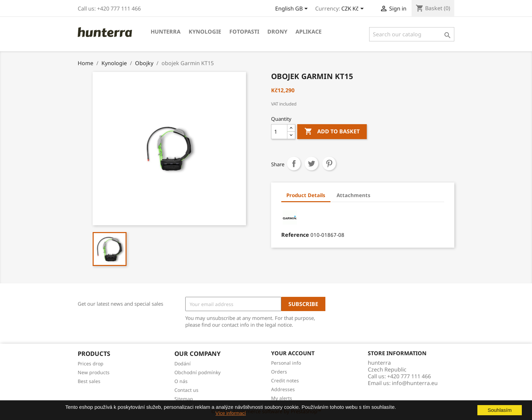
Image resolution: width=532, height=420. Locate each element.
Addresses (283, 389)
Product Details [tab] (306, 195)
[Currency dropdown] (354, 9)
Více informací (231, 413)
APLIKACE (309, 32)
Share (294, 164)
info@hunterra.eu (415, 383)
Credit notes (285, 380)
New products (94, 372)
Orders (279, 372)
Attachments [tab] (354, 195)
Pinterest (329, 164)
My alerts (282, 398)
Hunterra (166, 32)
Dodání (183, 364)
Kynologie (205, 32)
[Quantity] (279, 132)
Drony (277, 32)
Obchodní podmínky (197, 372)
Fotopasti (244, 32)
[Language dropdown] (293, 9)
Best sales (89, 381)
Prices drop (91, 364)
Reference (295, 235)
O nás (181, 381)
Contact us (186, 390)
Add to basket (332, 132)
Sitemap (184, 399)
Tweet (311, 164)
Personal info (286, 363)
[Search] (412, 34)
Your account (293, 353)
